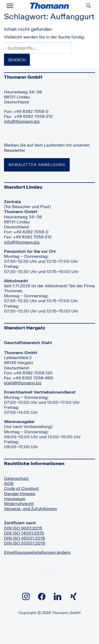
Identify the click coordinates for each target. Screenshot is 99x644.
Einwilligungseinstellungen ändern (37, 552)
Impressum (15, 499)
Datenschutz (16, 478)
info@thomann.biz (22, 121)
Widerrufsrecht (19, 504)
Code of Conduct (21, 488)
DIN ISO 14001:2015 (24, 533)
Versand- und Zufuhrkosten (30, 509)
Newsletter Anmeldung (37, 165)
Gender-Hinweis (20, 494)
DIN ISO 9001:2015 (23, 528)
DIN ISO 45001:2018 (24, 538)
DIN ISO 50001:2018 (25, 543)
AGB (9, 483)
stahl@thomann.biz (23, 383)
